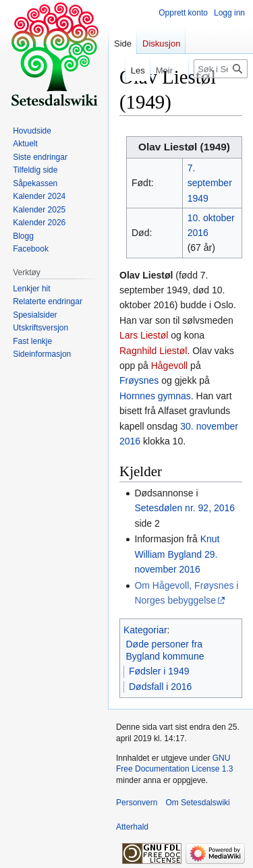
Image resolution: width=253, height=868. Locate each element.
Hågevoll (169, 366)
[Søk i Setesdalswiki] (221, 69)
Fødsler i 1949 (159, 671)
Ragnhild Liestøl (153, 351)
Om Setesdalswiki (197, 803)
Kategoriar (145, 630)
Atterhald (132, 827)
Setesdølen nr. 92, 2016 (185, 508)
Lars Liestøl (144, 335)
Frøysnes (139, 380)
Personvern (137, 803)
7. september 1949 (210, 183)
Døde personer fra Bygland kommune (165, 650)
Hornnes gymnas (155, 396)
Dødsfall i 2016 (160, 687)
